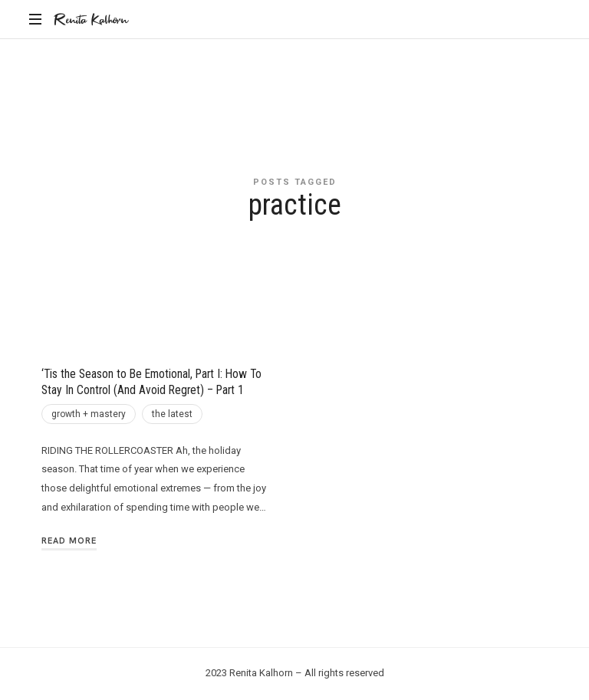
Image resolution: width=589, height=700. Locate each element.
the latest (172, 414)
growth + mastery (89, 414)
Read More (69, 541)
